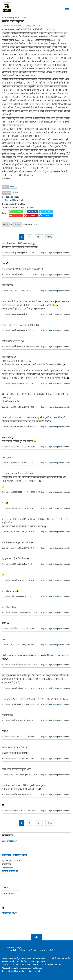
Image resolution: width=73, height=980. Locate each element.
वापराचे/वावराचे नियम (10, 962)
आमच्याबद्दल (35, 962)
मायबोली (13, 187)
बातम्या (43, 951)
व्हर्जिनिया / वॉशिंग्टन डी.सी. (13, 201)
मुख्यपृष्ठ (12, 18)
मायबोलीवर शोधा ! (9, 913)
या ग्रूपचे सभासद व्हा (10, 871)
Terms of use (8, 971)
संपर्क (43, 962)
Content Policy (36, 971)
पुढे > (39, 237)
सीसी (51, 951)
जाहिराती (32, 951)
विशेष (23, 951)
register (17, 224)
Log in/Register (9, 841)
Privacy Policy (22, 971)
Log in (6, 224)
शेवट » (50, 237)
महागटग (15, 192)
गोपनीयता (25, 962)
